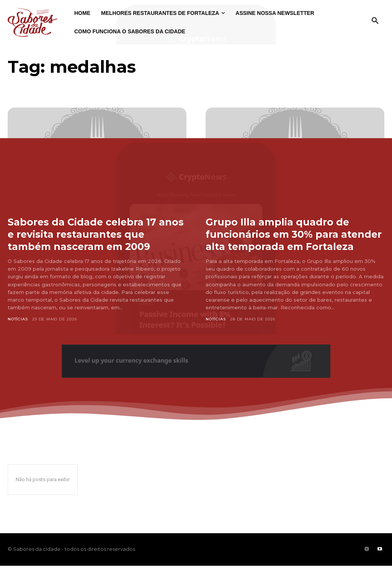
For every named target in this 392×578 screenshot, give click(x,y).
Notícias (18, 331)
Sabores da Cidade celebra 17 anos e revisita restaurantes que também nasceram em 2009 (89, 240)
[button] (375, 21)
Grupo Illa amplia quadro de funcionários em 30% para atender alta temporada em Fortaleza (283, 240)
